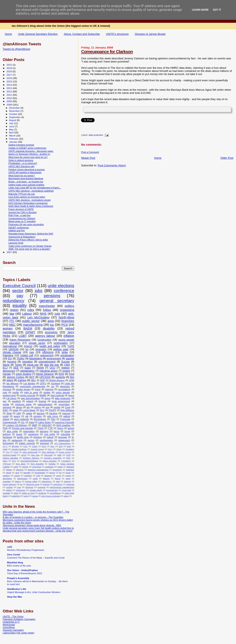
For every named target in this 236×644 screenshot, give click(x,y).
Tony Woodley (37, 464)
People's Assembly (53, 458)
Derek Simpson (45, 374)
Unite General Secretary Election (38, 34)
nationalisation (45, 404)
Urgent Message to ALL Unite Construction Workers (34, 592)
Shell (9, 413)
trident (6, 419)
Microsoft (48, 455)
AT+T (5, 446)
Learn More (200, 10)
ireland (30, 401)
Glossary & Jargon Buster (150, 34)
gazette (70, 359)
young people (66, 340)
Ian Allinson (13, 383)
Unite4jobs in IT (11, 622)
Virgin (60, 467)
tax (28, 407)
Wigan (9, 470)
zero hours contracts (51, 496)
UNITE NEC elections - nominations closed (29, 200)
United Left (27, 355)
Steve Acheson (50, 461)
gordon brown (23, 389)
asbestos (70, 470)
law (12, 314)
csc (53, 386)
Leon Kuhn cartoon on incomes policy (27, 197)
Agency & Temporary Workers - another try (29, 154)
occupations (64, 389)
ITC (12, 321)
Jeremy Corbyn (15, 377)
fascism (41, 413)
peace (17, 416)
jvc (21, 484)
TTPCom (7, 464)
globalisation (27, 371)
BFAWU (16, 446)
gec (5, 401)
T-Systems (66, 461)
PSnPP (52, 410)
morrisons (58, 484)
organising (67, 310)
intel (58, 481)
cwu (32, 352)
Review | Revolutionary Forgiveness (26, 550)
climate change (12, 352)
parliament (17, 440)
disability (49, 328)
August (13, 120)
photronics (21, 490)
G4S (69, 446)
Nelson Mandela (10, 458)
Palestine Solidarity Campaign (19, 619)
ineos (38, 389)
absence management (38, 470)
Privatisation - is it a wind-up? (23, 163)
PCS (65, 325)
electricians (22, 478)
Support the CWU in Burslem (23, 212)
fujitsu (47, 310)
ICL (23, 422)
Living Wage (29, 410)
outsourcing (47, 355)
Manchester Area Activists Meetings (26, 178)
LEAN (24, 455)
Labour (27, 314)
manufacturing (33, 325)
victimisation (61, 343)
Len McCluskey (38, 317)
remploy (38, 416)
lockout (46, 484)
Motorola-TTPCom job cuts (22, 194)
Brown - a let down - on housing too (26, 182)
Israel (15, 410)
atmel (9, 473)
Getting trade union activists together (26, 185)
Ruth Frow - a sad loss (19, 215)
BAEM (28, 328)
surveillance (55, 493)
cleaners (48, 475)
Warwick (70, 467)
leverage (63, 437)
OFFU (43, 383)
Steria (6, 365)
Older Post (227, 158)
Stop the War (15, 597)
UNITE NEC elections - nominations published (31, 191)
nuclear (9, 487)
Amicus (28, 346)
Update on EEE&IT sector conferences (27, 148)
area (51, 321)
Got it (217, 10)
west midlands (22, 419)
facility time (23, 437)
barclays (44, 431)
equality (20, 305)
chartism (28, 475)
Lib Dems (11, 398)
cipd (38, 475)
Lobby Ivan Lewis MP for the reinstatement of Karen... (35, 188)
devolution (7, 478)
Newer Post (88, 158)
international (10, 346)
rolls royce (53, 416)
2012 (10, 91)
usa (47, 407)
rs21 (10, 547)
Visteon (65, 368)
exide (35, 478)
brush (68, 473)
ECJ (5, 368)
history (18, 481)
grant (68, 478)
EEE (16, 368)
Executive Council (19, 286)
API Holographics (63, 443)
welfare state (61, 349)
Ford (72, 374)
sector (18, 291)
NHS (43, 314)
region (14, 310)
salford (67, 416)
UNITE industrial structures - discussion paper (31, 151)
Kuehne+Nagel (10, 455)
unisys (38, 407)
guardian (7, 481)
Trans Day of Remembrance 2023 (25, 573)
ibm (72, 377)
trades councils (27, 443)
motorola (70, 484)
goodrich (16, 401)
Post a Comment (90, 152)
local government (61, 401)
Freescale (65, 419)
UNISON (14, 349)
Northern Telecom (31, 458)
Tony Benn (21, 464)
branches (68, 321)
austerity (60, 377)
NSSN (40, 368)
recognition (64, 404)
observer (29, 487)
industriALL (47, 481)
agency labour (45, 336)
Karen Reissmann (20, 340)
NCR (68, 455)
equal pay (33, 365)
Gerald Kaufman (19, 449)
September (15, 117)
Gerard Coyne (37, 449)
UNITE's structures (117, 34)
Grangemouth (10, 422)
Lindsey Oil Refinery (17, 425)
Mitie (59, 455)
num (19, 487)
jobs (38, 291)
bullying (7, 434)
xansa (35, 496)
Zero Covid (13, 554)
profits (16, 392)
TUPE (71, 346)
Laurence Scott (16, 243)
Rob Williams (67, 410)
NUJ (42, 410)
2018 (10, 71)
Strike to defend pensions (21, 160)
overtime (42, 487)
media (6, 404)
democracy (9, 371)
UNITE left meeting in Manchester (25, 172)
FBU (53, 419)
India (31, 422)
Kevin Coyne (65, 452)
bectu (56, 431)
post (5, 392)
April (12, 132)
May (12, 130)
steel (16, 493)
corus (59, 475)
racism (31, 440)
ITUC (16, 452)
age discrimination (31, 398)
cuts (57, 314)
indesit (50, 437)
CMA (67, 365)
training (22, 380)
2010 (10, 98)
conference (64, 291)
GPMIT (30, 332)
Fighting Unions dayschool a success (27, 169)
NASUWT (47, 425)
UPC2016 (45, 377)
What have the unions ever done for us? (28, 157)
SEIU (5, 461)
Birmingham (40, 419)
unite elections (61, 286)
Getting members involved (21, 145)
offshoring (48, 352)
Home (8, 34)
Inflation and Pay (17, 230)
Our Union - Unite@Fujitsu (22, 570)
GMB (5, 449)
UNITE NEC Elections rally (21, 166)
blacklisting (36, 359)
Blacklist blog (15, 562)
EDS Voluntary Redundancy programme (28, 203)
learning (49, 389)
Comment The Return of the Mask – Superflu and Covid (36, 558)
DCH (44, 446)
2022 (10, 65)
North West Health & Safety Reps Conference (31, 206)
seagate (6, 493)
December (15, 108)
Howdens (70, 449)
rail (27, 416)
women (8, 328)
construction (44, 340)
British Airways (57, 380)
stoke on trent (28, 493)
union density (63, 392)
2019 (10, 68)
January (14, 142)
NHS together (63, 425)
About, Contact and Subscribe (82, 34)
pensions (52, 296)
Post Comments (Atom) (112, 165)
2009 (10, 101)
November (15, 111)
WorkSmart (9, 624)
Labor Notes (44, 422)
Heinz (71, 395)
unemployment (47, 362)
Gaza (28, 368)
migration (27, 362)
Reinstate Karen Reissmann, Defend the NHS (31, 234)
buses (19, 434)
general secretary (57, 301)
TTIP (50, 428)
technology (8, 443)
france (58, 478)
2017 (10, 75)
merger (7, 374)
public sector (31, 321)
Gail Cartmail (57, 395)
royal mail (66, 490)
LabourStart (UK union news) (18, 633)
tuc (52, 325)
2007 (10, 252)
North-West (67, 317)
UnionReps (9, 627)
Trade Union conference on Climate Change (30, 246)
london (66, 371)
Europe (66, 362)
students (42, 493)
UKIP (16, 467)
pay (20, 296)
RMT (68, 458)
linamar (42, 401)
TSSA (40, 428)
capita (29, 413)
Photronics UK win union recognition (26, 224)
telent (10, 380)
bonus (52, 473)
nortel (6, 416)
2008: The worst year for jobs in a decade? (29, 249)
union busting (23, 374)
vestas (57, 407)
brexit (67, 431)
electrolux (65, 386)
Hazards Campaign (13, 630)
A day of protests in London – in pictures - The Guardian (33, 517)
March (13, 136)
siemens (7, 407)
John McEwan (48, 452)
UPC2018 (36, 467)
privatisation (67, 355)
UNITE (25, 467)
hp (27, 349)
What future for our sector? (22, 176)
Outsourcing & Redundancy (22, 237)
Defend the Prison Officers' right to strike (28, 240)
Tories (18, 365)
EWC (5, 410)
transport (45, 443)
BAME (43, 395)
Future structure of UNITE (21, 209)
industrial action (49, 371)
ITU (8, 452)
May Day (35, 455)
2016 (10, 78)
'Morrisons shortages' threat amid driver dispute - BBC (32, 525)
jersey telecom (9, 484)
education (15, 343)
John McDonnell (30, 452)
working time (9, 395)
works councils (28, 395)
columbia (65, 434)
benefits (27, 473)
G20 (61, 446)
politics (69, 306)
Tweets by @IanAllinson (16, 49)
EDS (61, 374)
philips (9, 490)
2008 (10, 105)
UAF (19, 413)
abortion (20, 470)
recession (41, 349)
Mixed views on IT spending (22, 221)
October (14, 114)
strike (65, 352)
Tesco (60, 428)
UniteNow (49, 467)
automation (29, 431)
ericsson (7, 389)
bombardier (40, 473)
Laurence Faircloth (65, 422)
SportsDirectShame (29, 461)
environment (54, 359)
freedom (38, 437)
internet (67, 481)
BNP (43, 380)
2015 (10, 81)
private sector (37, 343)
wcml (26, 496)
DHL (52, 446)
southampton (46, 440)
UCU (53, 368)
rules (31, 310)
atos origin (12, 431)
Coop (68, 407)
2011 (10, 95)
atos (17, 473)
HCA (50, 449)
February (14, 139)
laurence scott (33, 484)
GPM (72, 380)
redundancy (13, 301)
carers (17, 475)
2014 (10, 85)
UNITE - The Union (13, 616)
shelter (47, 392)
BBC (34, 380)
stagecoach (64, 440)
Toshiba (52, 464)
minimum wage (23, 404)
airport (71, 428)
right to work (31, 392)
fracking (53, 413)
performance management (62, 487)
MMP (35, 425)
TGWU (20, 359)
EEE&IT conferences (19, 228)
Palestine (8, 355)
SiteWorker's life (17, 589)
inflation (69, 336)
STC (14, 461)
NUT (32, 377)
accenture (57, 470)
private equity (36, 490)
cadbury (6, 475)
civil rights (49, 434)
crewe (68, 475)
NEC (12, 325)
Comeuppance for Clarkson (107, 52)
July (12, 123)
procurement (52, 490)
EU (10, 359)
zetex (66, 496)
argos (47, 398)
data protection (96, 135)
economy (51, 332)
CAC (25, 446)
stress (19, 407)
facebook (7, 437)
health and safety (50, 346)
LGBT (23, 336)
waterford (16, 496)
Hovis (59, 449)
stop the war (51, 365)
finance (46, 478)
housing (12, 362)
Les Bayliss (29, 383)
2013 (10, 88)
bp (60, 473)
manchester (47, 306)
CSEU (35, 446)
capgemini (33, 434)
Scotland (55, 383)
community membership (33, 386)
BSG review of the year (19, 566)
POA (5, 428)
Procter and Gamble (22, 428)
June (12, 126)
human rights (31, 481)
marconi (66, 413)
